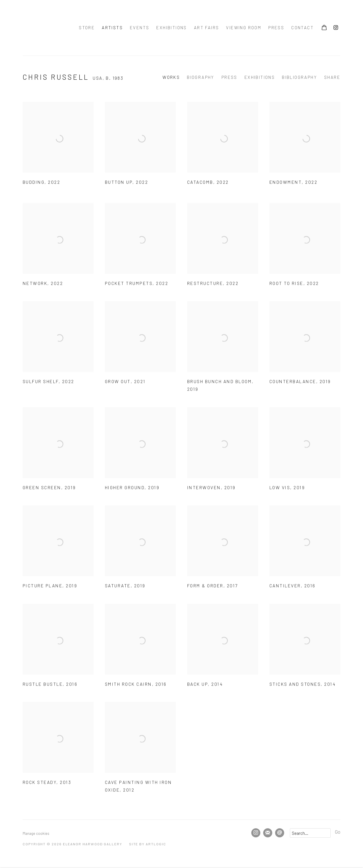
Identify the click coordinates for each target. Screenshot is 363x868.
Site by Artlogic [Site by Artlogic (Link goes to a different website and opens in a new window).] (148, 844)
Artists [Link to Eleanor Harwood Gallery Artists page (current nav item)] (112, 28)
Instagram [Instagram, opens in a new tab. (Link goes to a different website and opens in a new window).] (336, 28)
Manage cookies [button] (36, 833)
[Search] (310, 833)
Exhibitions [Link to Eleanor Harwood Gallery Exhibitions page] (171, 28)
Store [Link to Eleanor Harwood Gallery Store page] (87, 28)
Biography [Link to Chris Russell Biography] (201, 77)
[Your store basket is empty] (324, 28)
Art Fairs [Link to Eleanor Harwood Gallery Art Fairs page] (207, 28)
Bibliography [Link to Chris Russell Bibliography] (299, 77)
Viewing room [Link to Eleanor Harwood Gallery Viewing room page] (244, 28)
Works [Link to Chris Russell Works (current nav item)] (171, 77)
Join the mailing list (268, 833)
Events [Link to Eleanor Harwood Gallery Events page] (140, 28)
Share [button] (332, 77)
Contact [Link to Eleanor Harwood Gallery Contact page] (302, 28)
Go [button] (338, 832)
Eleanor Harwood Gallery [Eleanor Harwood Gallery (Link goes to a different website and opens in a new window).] (43, 28)
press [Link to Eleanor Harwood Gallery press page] (276, 28)
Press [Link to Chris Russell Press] (229, 77)
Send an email (280, 833)
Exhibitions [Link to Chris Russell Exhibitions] (260, 77)
